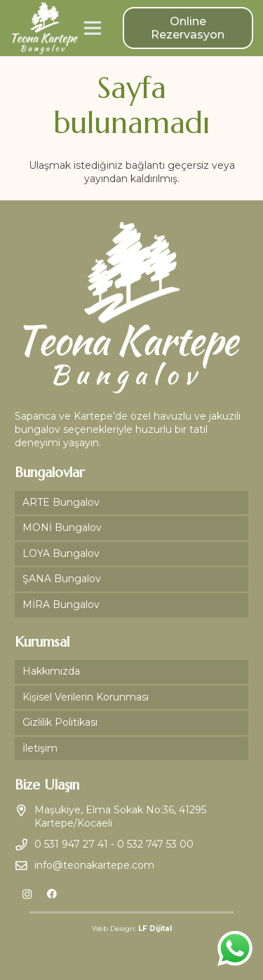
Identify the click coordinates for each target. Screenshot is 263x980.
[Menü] (93, 28)
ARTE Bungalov (61, 502)
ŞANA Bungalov (62, 579)
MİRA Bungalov (61, 605)
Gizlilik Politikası (60, 722)
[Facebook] (52, 894)
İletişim (40, 748)
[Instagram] (27, 894)
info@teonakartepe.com (94, 865)
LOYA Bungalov (61, 553)
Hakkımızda (51, 671)
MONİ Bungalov (62, 527)
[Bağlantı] (45, 28)
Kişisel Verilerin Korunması (86, 697)
